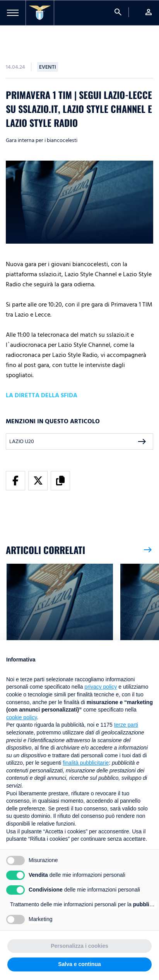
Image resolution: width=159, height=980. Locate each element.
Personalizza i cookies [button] (79, 946)
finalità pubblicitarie (86, 763)
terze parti (126, 725)
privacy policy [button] (101, 687)
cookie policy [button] (21, 717)
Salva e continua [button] (79, 964)
